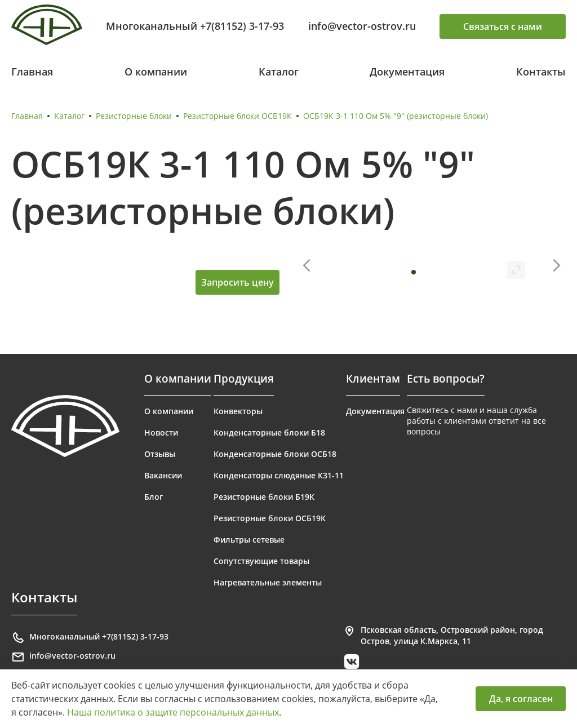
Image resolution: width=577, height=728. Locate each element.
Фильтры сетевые (249, 540)
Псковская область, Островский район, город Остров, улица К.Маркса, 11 (443, 635)
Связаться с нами (503, 26)
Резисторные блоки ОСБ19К (238, 116)
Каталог (279, 72)
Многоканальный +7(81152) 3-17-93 (195, 26)
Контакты (541, 72)
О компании (156, 72)
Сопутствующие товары (261, 561)
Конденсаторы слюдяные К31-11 (279, 475)
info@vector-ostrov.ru (362, 26)
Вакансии (163, 475)
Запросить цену (238, 282)
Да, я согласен (521, 699)
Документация (407, 72)
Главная (32, 72)
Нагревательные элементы (268, 582)
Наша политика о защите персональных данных (173, 712)
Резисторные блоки (134, 116)
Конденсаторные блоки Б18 (269, 432)
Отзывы (160, 454)
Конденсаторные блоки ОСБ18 (275, 454)
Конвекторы (238, 411)
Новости (161, 432)
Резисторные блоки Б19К (264, 497)
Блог (154, 497)
